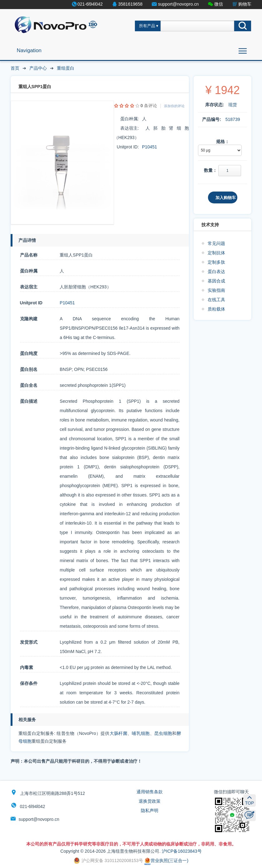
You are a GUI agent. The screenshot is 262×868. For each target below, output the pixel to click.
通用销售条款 (150, 792)
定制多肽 (216, 262)
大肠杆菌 (119, 733)
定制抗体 (216, 253)
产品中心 (38, 68)
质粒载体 (216, 309)
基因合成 (216, 281)
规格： (223, 142)
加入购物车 (226, 198)
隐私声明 (150, 811)
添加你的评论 (174, 106)
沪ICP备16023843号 (182, 851)
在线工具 (216, 300)
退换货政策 (150, 801)
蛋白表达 (216, 272)
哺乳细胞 (141, 733)
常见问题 (216, 243)
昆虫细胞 (163, 733)
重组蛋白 (66, 68)
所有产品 (147, 26)
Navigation (29, 50)
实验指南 (216, 290)
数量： (210, 170)
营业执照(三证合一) (166, 861)
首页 (15, 68)
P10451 (150, 147)
